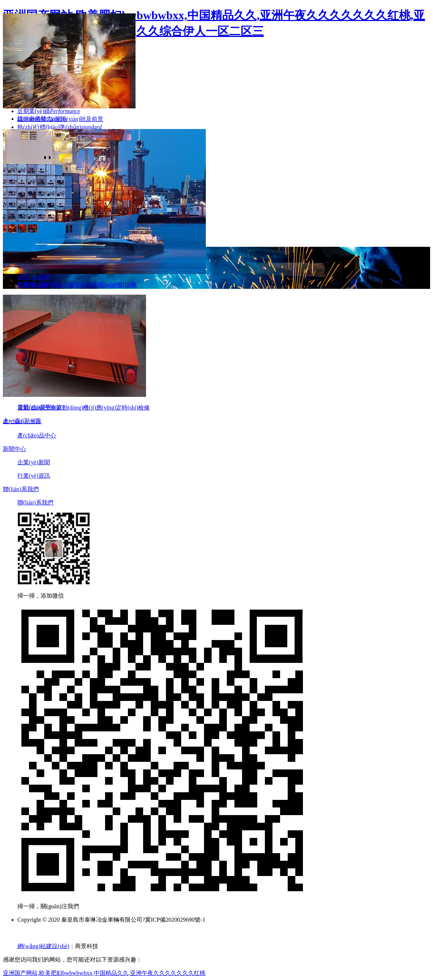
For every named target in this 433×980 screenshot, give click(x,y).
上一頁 (12, 421)
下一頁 (32, 421)
